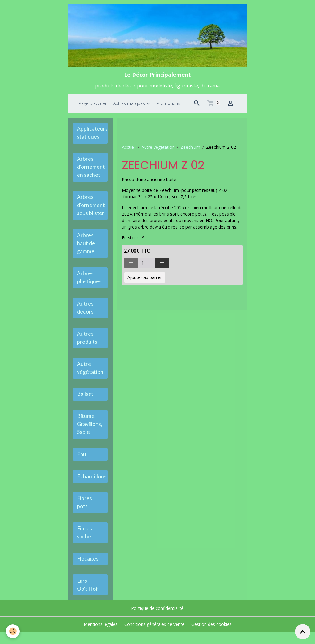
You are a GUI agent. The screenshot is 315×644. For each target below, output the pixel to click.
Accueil (129, 148)
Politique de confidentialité (157, 620)
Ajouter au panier (145, 278)
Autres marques (130, 104)
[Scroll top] (303, 632)
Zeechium (190, 148)
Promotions (169, 104)
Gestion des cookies (211, 636)
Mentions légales (101, 636)
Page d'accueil (93, 104)
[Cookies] (13, 631)
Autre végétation (158, 148)
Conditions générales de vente (154, 636)
